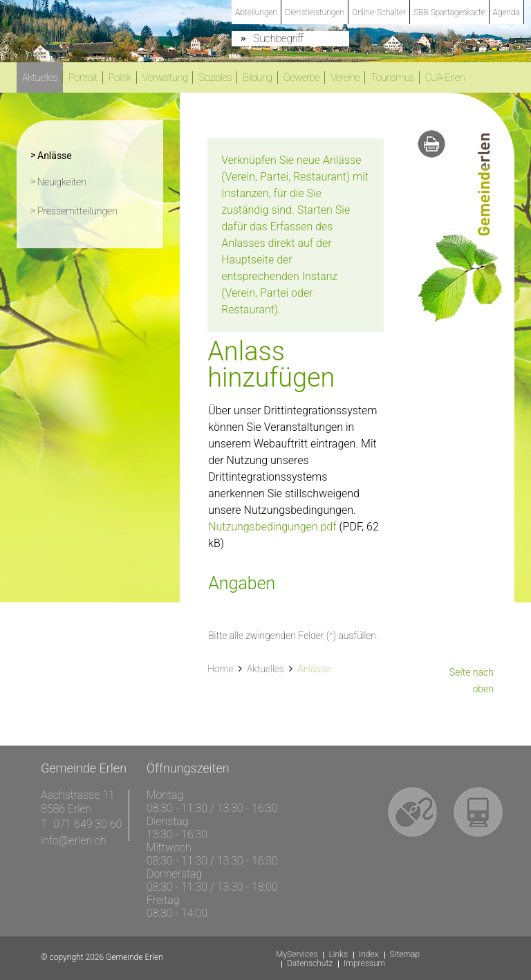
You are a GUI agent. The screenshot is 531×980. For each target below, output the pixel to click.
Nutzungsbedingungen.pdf (272, 527)
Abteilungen (256, 12)
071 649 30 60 (87, 824)
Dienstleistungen (315, 12)
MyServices (297, 955)
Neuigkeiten (62, 182)
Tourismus (392, 77)
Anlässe (83, 154)
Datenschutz (310, 964)
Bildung (258, 77)
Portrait (83, 77)
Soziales (215, 77)
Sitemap (405, 955)
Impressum (364, 964)
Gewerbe (301, 77)
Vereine (345, 77)
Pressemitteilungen (77, 211)
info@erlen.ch (74, 841)
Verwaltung (165, 77)
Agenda (506, 12)
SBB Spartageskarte (449, 12)
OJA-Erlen (445, 77)
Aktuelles (40, 77)
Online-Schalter (379, 12)
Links (338, 955)
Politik (120, 77)
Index (369, 955)
